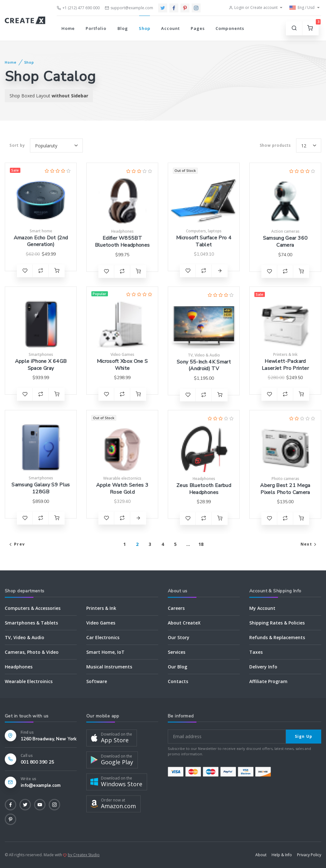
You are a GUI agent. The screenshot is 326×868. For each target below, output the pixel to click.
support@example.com (129, 8)
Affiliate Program (268, 681)
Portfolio (96, 28)
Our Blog (177, 667)
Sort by (17, 145)
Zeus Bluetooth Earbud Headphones (204, 489)
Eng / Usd (302, 8)
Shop (145, 28)
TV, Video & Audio (204, 355)
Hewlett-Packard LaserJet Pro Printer (285, 365)
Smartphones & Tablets (31, 623)
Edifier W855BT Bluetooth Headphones (122, 242)
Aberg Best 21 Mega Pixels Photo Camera (285, 489)
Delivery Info (263, 667)
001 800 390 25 (37, 762)
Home (68, 28)
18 (201, 544)
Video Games (122, 354)
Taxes (256, 652)
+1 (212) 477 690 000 (78, 8)
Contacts (178, 681)
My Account (262, 608)
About (261, 855)
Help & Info (282, 855)
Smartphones (41, 354)
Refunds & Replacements (277, 637)
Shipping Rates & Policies (277, 623)
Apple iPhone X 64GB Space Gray (41, 365)
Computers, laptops (204, 231)
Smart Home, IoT (105, 652)
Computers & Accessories (33, 608)
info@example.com (41, 785)
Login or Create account (253, 7)
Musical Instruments (109, 667)
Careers (176, 608)
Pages (198, 28)
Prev (16, 544)
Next (309, 544)
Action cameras (285, 231)
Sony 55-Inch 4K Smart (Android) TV (204, 365)
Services (177, 652)
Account (170, 28)
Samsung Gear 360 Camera (285, 242)
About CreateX (184, 623)
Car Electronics (103, 637)
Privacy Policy (309, 855)
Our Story (179, 637)
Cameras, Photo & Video (32, 652)
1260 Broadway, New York (49, 739)
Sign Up (304, 736)
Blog (123, 28)
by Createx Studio (84, 855)
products (276, 145)
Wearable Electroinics (29, 681)
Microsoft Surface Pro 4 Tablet (204, 241)
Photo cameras (285, 479)
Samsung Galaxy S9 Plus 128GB (41, 488)
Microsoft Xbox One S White (122, 365)
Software (97, 681)
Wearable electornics (122, 478)
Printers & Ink (285, 354)
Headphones (122, 231)
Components (230, 28)
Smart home (41, 231)
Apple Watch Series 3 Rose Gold (122, 489)
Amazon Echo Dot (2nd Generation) (41, 241)
